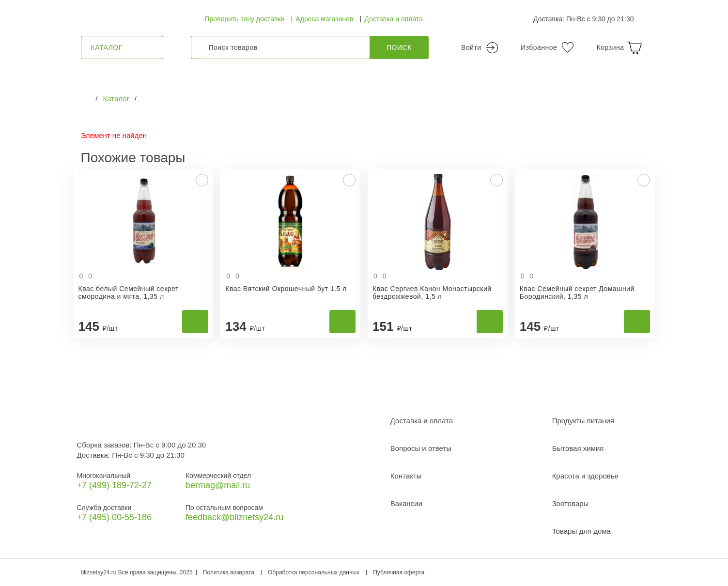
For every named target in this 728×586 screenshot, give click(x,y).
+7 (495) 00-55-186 (115, 517)
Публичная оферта (399, 572)
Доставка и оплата (394, 19)
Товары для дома (581, 531)
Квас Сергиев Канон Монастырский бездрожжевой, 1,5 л (432, 293)
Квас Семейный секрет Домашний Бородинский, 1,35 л (577, 293)
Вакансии (406, 503)
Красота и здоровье (585, 476)
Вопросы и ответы (421, 448)
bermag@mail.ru (218, 485)
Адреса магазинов (324, 19)
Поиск (399, 47)
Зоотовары (571, 503)
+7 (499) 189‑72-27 (115, 485)
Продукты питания (583, 421)
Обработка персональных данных (314, 572)
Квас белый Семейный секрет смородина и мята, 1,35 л (129, 293)
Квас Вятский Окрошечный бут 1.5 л (286, 289)
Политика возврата (229, 572)
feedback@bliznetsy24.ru (234, 517)
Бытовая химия (578, 448)
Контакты (406, 476)
